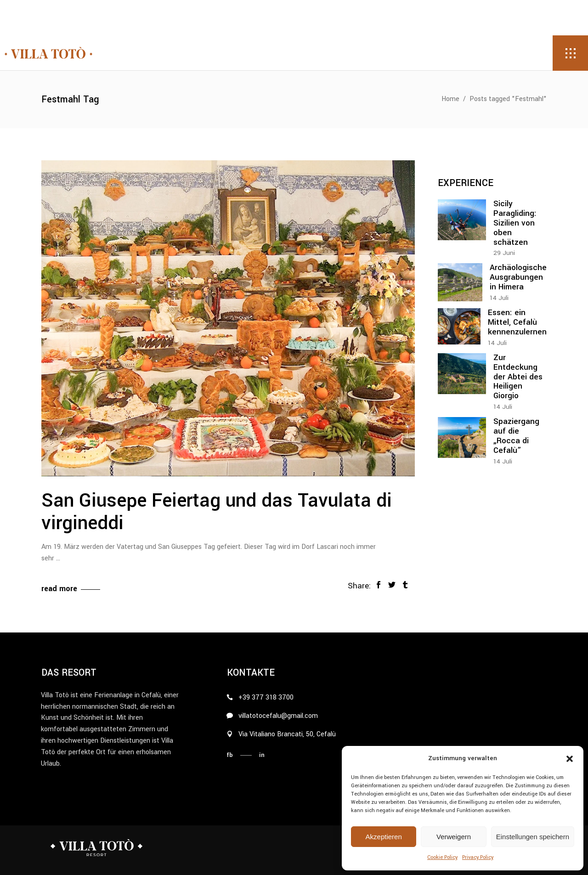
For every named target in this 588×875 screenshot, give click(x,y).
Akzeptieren (384, 837)
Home (450, 99)
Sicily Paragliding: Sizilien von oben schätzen (515, 223)
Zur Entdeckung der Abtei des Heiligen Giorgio (518, 377)
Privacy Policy (478, 857)
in (262, 755)
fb (230, 755)
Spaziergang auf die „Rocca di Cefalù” (516, 436)
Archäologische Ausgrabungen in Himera (518, 277)
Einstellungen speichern (533, 837)
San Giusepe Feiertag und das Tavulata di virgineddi (217, 512)
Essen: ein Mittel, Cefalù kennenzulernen (517, 322)
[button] (570, 759)
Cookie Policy (442, 857)
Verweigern (454, 837)
